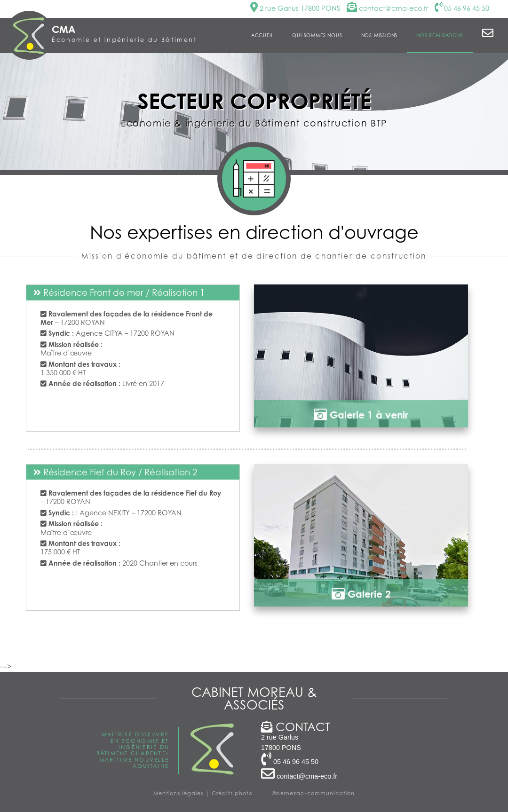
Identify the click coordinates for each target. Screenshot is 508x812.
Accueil (262, 35)
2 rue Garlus (295, 8)
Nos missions (380, 35)
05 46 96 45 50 (462, 8)
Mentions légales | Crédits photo (203, 793)
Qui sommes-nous (317, 35)
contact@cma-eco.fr (387, 8)
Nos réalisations (440, 35)
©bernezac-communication (314, 793)
